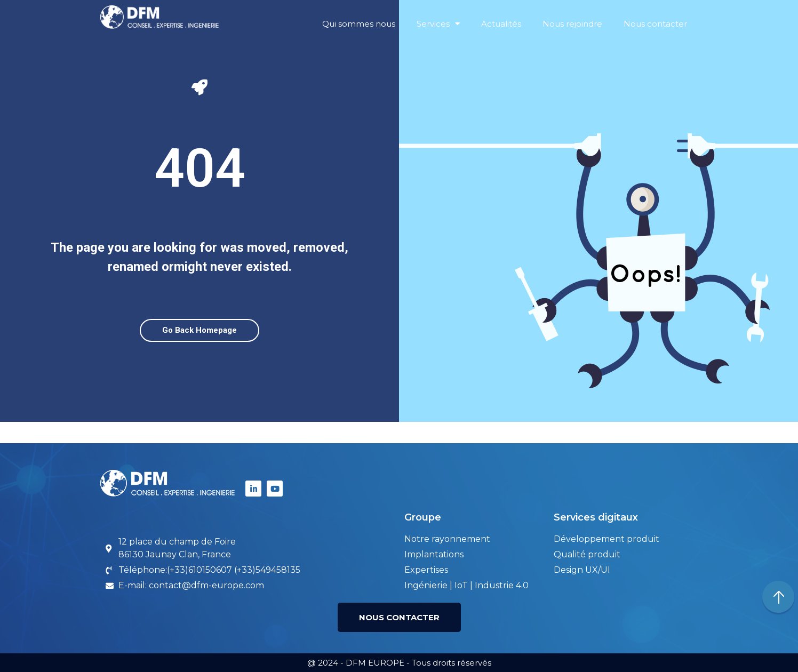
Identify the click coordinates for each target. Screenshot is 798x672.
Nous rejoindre (572, 24)
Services (438, 24)
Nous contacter (655, 24)
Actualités (501, 24)
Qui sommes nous (359, 24)
